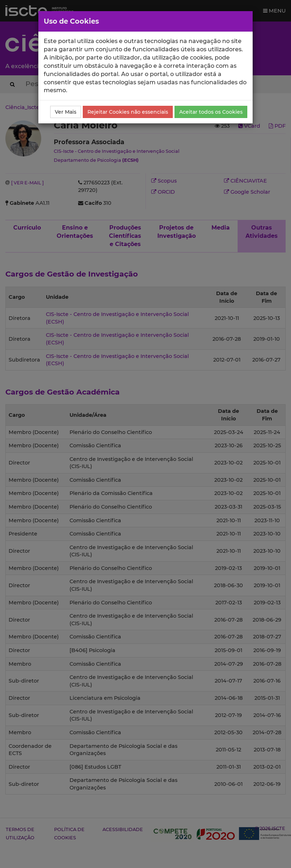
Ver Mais (66, 112)
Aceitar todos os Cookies (211, 112)
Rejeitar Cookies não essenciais (128, 112)
